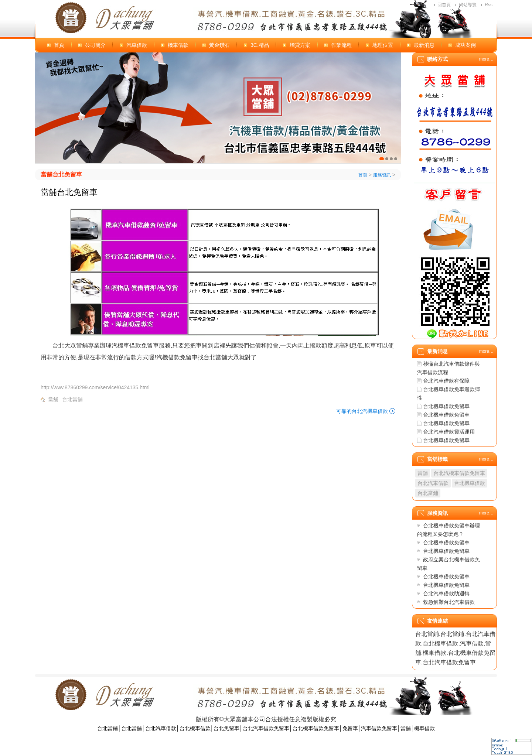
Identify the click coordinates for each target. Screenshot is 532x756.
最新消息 (424, 45)
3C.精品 (260, 45)
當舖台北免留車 (61, 175)
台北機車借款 (470, 483)
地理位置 (383, 45)
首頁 (59, 45)
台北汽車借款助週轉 (446, 593)
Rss (489, 5)
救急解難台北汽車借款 (449, 602)
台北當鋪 (428, 493)
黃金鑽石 (219, 45)
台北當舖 (72, 399)
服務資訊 (382, 175)
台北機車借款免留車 (446, 406)
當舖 (53, 399)
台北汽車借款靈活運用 (449, 432)
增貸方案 (300, 45)
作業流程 (341, 45)
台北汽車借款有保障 (446, 381)
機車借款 (178, 45)
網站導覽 (468, 5)
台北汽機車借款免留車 (459, 473)
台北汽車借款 (433, 483)
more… (486, 59)
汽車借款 (137, 45)
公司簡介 (95, 45)
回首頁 (444, 5)
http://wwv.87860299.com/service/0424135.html (95, 387)
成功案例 (465, 45)
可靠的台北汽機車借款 (362, 411)
